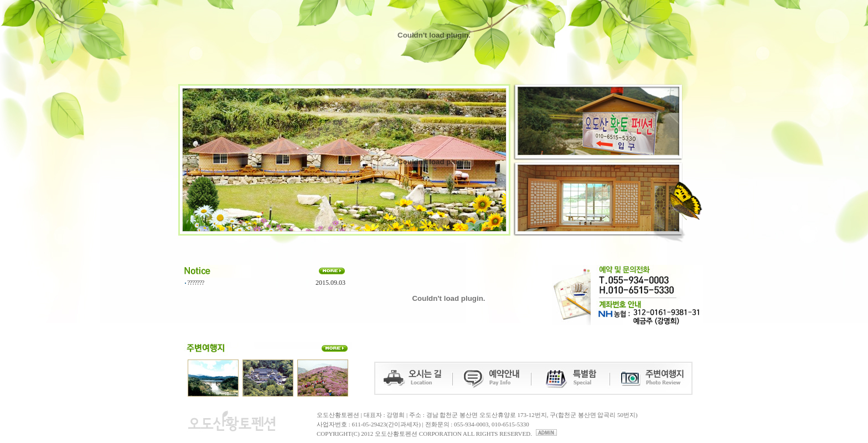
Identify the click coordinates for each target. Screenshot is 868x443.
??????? (195, 283)
